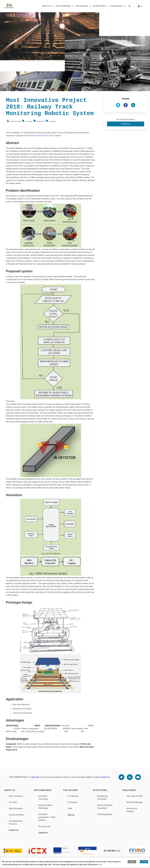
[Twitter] (121, 777)
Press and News (16, 796)
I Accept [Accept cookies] (144, 862)
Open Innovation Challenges (45, 807)
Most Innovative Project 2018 (41, 136)
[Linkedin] (130, 777)
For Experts (73, 802)
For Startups (73, 796)
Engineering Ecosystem (102, 798)
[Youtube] (138, 777)
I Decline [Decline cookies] (132, 862)
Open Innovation (16, 808)
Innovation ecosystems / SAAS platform (47, 817)
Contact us (126, 124)
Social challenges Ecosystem (105, 807)
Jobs (70, 808)
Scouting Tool (44, 826)
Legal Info (35, 777)
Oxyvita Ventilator (16, 815)
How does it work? (135, 796)
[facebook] (126, 106)
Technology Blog (104, 814)
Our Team (13, 802)
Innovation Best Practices (16, 822)
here (100, 865)
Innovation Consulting (43, 798)
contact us (105, 777)
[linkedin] (133, 106)
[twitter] (118, 106)
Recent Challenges (135, 802)
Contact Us (14, 830)
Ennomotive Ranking (132, 810)
